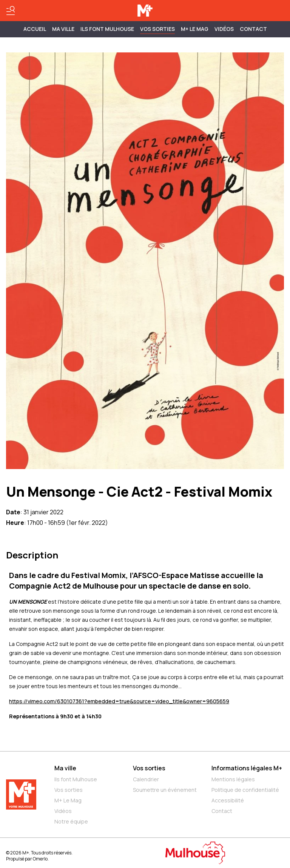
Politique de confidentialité (245, 790)
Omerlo (40, 859)
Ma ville (65, 768)
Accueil (35, 29)
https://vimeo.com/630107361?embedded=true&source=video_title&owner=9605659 (119, 701)
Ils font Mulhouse (76, 779)
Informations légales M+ (247, 768)
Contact (253, 29)
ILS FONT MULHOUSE (107, 29)
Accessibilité (228, 800)
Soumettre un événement (165, 790)
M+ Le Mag (195, 29)
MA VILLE (63, 29)
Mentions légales (233, 779)
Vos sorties (157, 29)
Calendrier (146, 779)
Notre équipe (71, 821)
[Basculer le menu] (11, 11)
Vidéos (224, 29)
